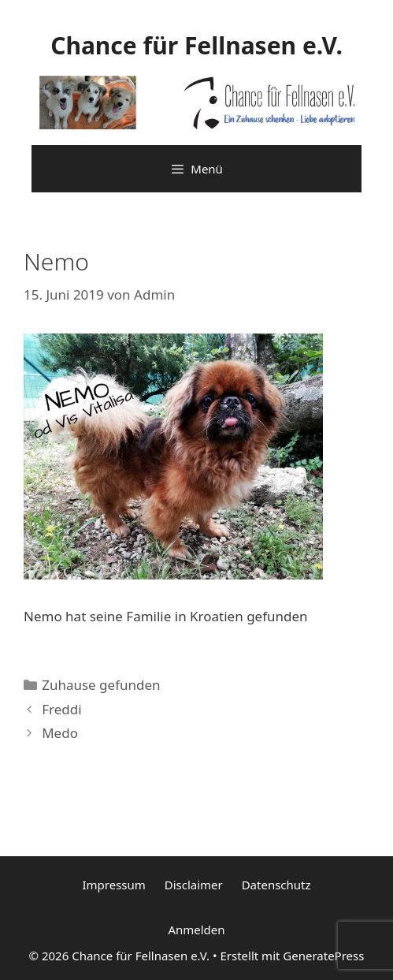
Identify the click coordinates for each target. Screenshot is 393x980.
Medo (60, 733)
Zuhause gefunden (101, 685)
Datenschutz (276, 885)
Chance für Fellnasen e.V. (196, 45)
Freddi (61, 709)
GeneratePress (323, 956)
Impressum (113, 885)
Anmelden (196, 930)
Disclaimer (194, 885)
